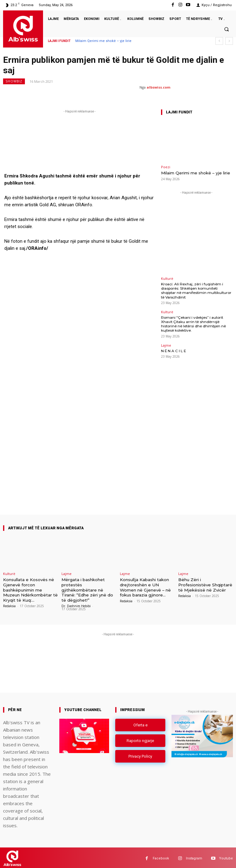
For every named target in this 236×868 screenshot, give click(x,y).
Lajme (166, 343)
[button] (226, 29)
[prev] (219, 41)
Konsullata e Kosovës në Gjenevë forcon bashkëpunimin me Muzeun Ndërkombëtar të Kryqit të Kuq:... (30, 589)
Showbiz (14, 81)
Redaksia (9, 604)
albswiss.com (158, 87)
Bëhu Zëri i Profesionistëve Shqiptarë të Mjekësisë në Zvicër (205, 584)
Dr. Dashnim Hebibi (76, 604)
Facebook (161, 857)
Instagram (194, 857)
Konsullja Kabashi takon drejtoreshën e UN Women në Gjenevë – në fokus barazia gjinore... (145, 586)
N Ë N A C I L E (173, 348)
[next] (229, 41)
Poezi (166, 167)
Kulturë (167, 278)
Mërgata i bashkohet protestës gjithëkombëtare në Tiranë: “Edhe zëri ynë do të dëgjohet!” (87, 589)
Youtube (226, 857)
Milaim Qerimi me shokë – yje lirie (103, 41)
